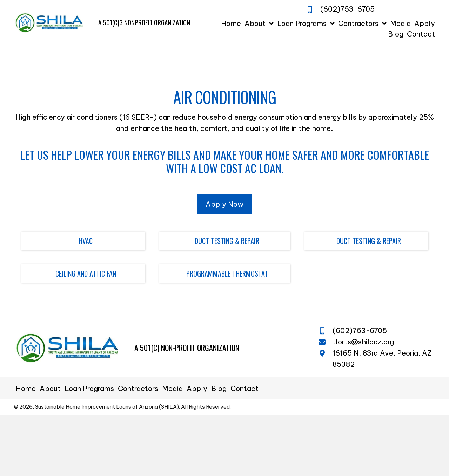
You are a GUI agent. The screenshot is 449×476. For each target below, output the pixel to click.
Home (26, 389)
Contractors (138, 389)
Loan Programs (89, 389)
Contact (244, 389)
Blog (219, 389)
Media (172, 389)
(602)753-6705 (360, 330)
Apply (197, 389)
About (50, 389)
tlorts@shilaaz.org (363, 342)
